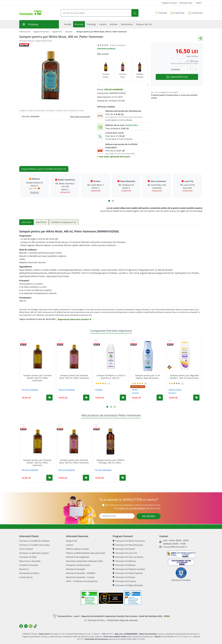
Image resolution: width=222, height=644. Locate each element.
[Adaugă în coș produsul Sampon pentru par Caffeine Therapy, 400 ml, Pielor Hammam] (123, 478)
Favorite (161, 13)
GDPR (199, 3)
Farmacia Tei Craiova (124, 581)
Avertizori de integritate (78, 557)
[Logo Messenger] (26, 626)
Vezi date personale (137, 508)
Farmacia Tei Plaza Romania (128, 545)
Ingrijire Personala (41, 32)
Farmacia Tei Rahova (124, 561)
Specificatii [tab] (41, 222)
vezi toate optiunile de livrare (114, 157)
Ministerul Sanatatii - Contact (80, 577)
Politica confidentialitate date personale (86, 553)
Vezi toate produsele (80, 116)
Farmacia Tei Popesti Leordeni (129, 569)
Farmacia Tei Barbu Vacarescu (129, 541)
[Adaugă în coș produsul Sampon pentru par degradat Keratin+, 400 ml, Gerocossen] (196, 398)
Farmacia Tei (25, 32)
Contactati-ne (26, 577)
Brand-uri (24, 569)
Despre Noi (71, 541)
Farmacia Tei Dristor (124, 549)
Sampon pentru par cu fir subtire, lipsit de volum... (148, 377)
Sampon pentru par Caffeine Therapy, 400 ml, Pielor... (111, 461)
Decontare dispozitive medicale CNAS (84, 561)
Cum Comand (26, 549)
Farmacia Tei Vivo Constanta (128, 557)
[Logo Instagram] (31, 626)
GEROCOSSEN (175, 390)
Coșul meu (177, 12)
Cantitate (175, 69)
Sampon (69, 32)
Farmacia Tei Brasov (124, 577)
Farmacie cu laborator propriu (34, 553)
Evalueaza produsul (106, 49)
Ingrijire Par (57, 32)
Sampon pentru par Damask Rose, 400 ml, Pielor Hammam (74, 377)
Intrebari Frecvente (29, 565)
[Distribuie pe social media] (200, 38)
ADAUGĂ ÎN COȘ (177, 77)
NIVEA (135, 390)
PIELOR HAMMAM (114, 89)
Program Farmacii (169, 3)
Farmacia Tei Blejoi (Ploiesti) (128, 585)
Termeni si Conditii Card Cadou (35, 545)
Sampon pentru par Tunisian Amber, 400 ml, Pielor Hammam (37, 378)
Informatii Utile (186, 3)
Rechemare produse (29, 573)
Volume (135, 393)
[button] (109, 201)
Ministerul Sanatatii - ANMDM (81, 573)
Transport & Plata (28, 557)
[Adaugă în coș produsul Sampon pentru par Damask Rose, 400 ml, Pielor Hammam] (86, 398)
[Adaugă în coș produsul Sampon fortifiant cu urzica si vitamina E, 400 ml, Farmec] (123, 398)
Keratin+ (173, 393)
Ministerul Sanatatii (76, 569)
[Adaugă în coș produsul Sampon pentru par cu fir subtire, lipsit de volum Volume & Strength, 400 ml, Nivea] (160, 398)
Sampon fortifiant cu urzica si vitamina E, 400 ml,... (111, 377)
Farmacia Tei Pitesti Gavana (128, 573)
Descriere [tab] (26, 222)
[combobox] (96, 13)
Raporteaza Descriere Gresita (74, 319)
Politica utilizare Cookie (77, 549)
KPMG (167, 616)
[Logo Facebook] (21, 626)
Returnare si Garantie (30, 561)
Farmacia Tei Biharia (124, 565)
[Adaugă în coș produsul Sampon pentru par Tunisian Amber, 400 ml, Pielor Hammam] (49, 398)
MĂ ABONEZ (149, 516)
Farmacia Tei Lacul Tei (125, 553)
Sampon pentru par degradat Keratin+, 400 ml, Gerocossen (184, 377)
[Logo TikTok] (35, 626)
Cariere (70, 545)
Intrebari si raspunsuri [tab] (64, 222)
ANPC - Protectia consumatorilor (82, 581)
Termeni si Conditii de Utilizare (34, 541)
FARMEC (99, 390)
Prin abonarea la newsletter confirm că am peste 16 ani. (133, 505)
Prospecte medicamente (78, 565)
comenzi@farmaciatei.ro (175, 547)
